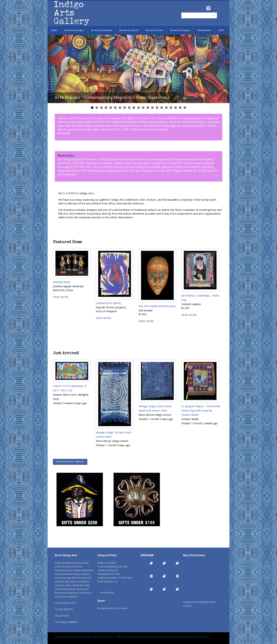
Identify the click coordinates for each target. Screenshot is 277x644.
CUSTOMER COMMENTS (66, 622)
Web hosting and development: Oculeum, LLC (187, 637)
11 (138, 108)
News (54, 30)
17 (166, 108)
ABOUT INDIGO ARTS (65, 603)
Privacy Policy (107, 593)
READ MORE (61, 297)
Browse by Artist (154, 30)
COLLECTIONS (62, 616)
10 (134, 108)
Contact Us (175, 163)
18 (171, 108)
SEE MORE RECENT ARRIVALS (70, 462)
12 (143, 108)
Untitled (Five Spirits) (109, 303)
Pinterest (214, 8)
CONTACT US (111, 582)
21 (185, 108)
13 (148, 108)
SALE (221, 30)
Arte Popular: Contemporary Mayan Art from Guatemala (112, 97)
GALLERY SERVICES (64, 609)
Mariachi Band (61, 282)
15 (157, 108)
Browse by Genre (129, 30)
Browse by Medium (102, 30)
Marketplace (204, 30)
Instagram (208, 8)
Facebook (203, 8)
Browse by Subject (180, 30)
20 (180, 108)
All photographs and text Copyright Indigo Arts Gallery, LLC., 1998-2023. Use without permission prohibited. (109, 637)
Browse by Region (74, 30)
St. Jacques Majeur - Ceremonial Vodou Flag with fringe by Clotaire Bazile (201, 410)
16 (162, 108)
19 (176, 108)
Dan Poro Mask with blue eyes (157, 306)
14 (152, 108)
